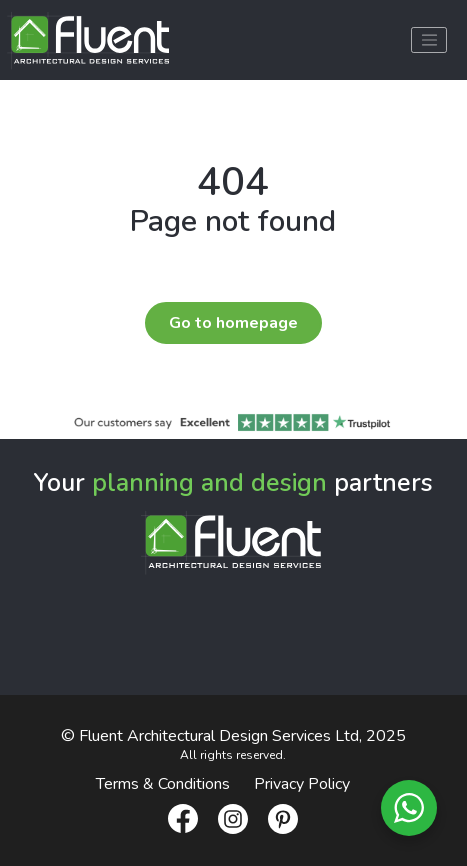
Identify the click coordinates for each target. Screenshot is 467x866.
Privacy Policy (302, 784)
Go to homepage (233, 323)
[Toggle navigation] (429, 40)
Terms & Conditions (163, 784)
